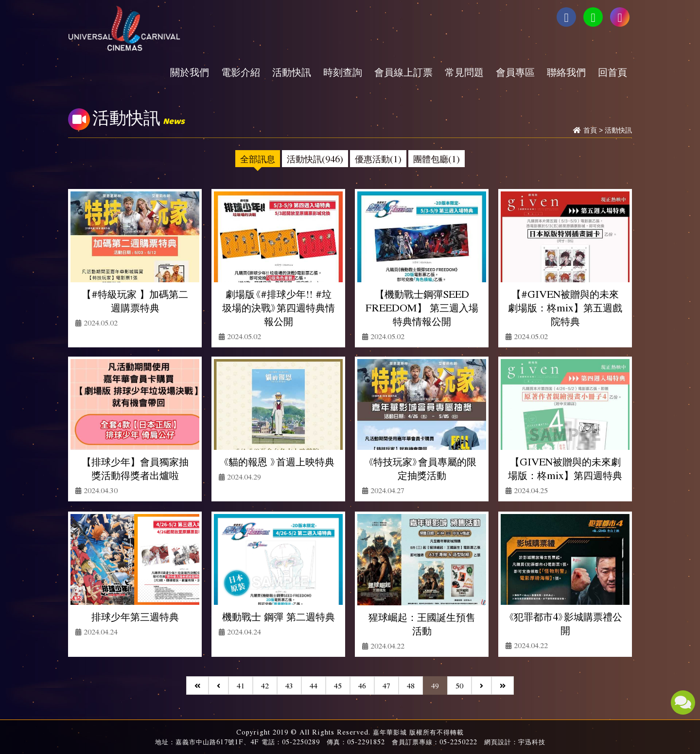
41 (241, 685)
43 (289, 685)
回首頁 (612, 72)
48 (411, 685)
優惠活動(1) (378, 159)
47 (386, 685)
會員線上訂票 (403, 72)
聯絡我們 (566, 72)
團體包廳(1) (437, 159)
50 (459, 685)
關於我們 (190, 72)
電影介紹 (241, 72)
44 (314, 685)
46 (362, 685)
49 (435, 685)
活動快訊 (292, 72)
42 (265, 685)
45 (338, 685)
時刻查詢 (343, 72)
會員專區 (515, 72)
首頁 (590, 130)
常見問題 (464, 72)
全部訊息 (258, 159)
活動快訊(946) (315, 159)
